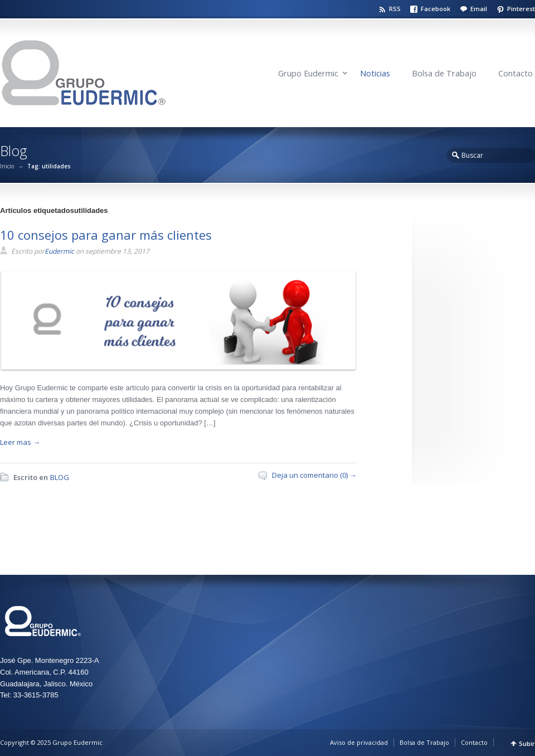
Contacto (515, 73)
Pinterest (521, 9)
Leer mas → (20, 442)
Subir (527, 743)
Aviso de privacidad (359, 742)
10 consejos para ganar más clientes (106, 235)
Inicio (7, 166)
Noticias (375, 73)
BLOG (60, 477)
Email (479, 9)
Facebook (436, 9)
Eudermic (59, 251)
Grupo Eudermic (308, 73)
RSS (395, 9)
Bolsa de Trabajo (444, 73)
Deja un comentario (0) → (314, 475)
